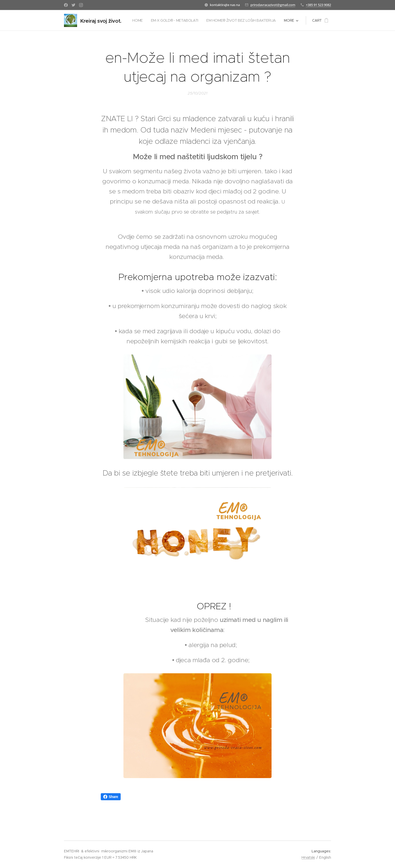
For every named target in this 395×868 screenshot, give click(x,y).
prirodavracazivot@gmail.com (273, 5)
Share (111, 797)
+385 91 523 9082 (318, 5)
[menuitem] (216, 20)
